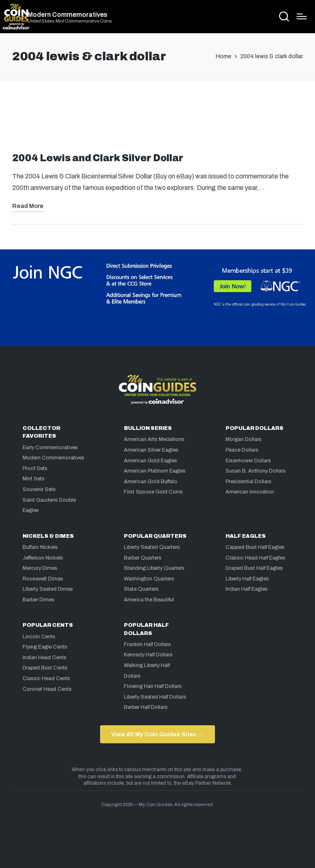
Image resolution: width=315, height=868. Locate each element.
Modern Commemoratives (67, 15)
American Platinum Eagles (155, 471)
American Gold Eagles (151, 461)
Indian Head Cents (45, 658)
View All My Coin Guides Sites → (157, 734)
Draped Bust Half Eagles (254, 568)
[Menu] (302, 16)
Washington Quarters (149, 579)
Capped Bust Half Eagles (255, 547)
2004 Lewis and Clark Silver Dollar (98, 158)
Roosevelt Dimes (43, 579)
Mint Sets (34, 479)
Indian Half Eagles (247, 589)
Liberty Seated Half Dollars (155, 697)
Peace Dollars (242, 450)
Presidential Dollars (249, 482)
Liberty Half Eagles (247, 579)
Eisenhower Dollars (248, 461)
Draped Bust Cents (45, 668)
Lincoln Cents (39, 637)
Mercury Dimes (40, 568)
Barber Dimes (39, 600)
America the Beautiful (149, 600)
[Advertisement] (157, 120)
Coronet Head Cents (47, 689)
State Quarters (141, 589)
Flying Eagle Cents (45, 647)
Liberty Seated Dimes (48, 589)
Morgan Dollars (244, 439)
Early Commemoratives (50, 448)
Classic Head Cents (46, 678)
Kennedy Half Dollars (148, 655)
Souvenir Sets (39, 489)
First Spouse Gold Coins (153, 492)
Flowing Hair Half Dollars (153, 686)
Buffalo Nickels (40, 547)
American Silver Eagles (151, 450)
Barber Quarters (143, 558)
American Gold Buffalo (151, 482)
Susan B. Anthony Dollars (256, 471)
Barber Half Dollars (146, 707)
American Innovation (250, 492)
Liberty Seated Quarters (152, 547)
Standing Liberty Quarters (154, 568)
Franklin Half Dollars (147, 644)
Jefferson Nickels (43, 558)
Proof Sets (35, 468)
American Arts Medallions (154, 439)
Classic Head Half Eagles (256, 558)
